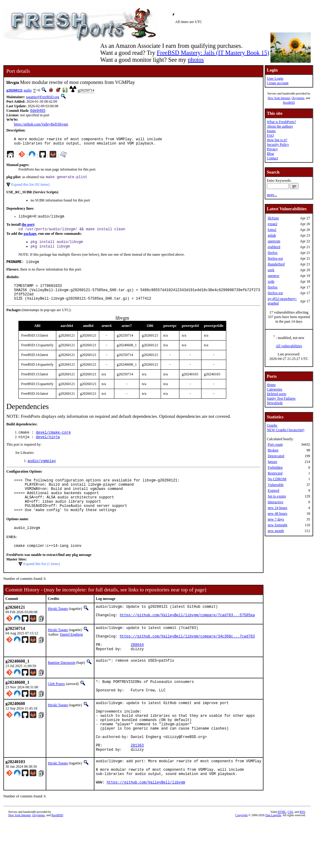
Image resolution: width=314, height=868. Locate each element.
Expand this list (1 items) (42, 585)
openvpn (274, 241)
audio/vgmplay (42, 473)
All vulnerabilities (289, 346)
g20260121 (15, 90)
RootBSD (289, 103)
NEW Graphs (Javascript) (286, 430)
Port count (275, 444)
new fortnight (278, 525)
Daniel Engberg (71, 657)
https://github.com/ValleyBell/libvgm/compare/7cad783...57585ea (187, 639)
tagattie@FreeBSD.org (43, 97)
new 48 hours (278, 514)
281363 (137, 785)
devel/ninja (48, 448)
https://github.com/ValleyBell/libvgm (41, 125)
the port (28, 228)
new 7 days (276, 519)
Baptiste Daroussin (62, 691)
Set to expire (277, 496)
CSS (290, 858)
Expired (273, 491)
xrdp (271, 281)
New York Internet (279, 98)
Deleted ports (276, 394)
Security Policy (278, 145)
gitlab (272, 235)
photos (196, 60)
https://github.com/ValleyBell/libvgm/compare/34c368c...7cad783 (187, 662)
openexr (274, 276)
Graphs (272, 425)
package (30, 238)
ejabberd (274, 247)
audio (28, 90)
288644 (137, 672)
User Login (275, 78)
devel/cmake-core (53, 443)
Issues (271, 131)
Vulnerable (276, 485)
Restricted (275, 473)
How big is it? (277, 140)
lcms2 (272, 230)
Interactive (275, 502)
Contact (272, 158)
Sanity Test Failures (281, 398)
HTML (282, 858)
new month (276, 531)
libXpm (273, 218)
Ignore (272, 462)
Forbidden (275, 467)
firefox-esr (275, 258)
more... (272, 195)
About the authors (280, 126)
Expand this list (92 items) (30, 188)
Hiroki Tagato (58, 630)
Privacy (272, 149)
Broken (273, 450)
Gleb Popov (56, 712)
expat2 (273, 224)
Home (271, 385)
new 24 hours (278, 508)
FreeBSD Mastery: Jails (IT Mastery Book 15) (213, 53)
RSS (303, 858)
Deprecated (276, 456)
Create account (278, 83)
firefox (273, 253)
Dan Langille (273, 861)
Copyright (242, 861)
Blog (270, 154)
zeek (271, 270)
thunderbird (276, 264)
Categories (275, 389)
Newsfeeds (275, 403)
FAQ (270, 135)
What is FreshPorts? (281, 122)
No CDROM (277, 479)
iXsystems (298, 98)
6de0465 (38, 111)
